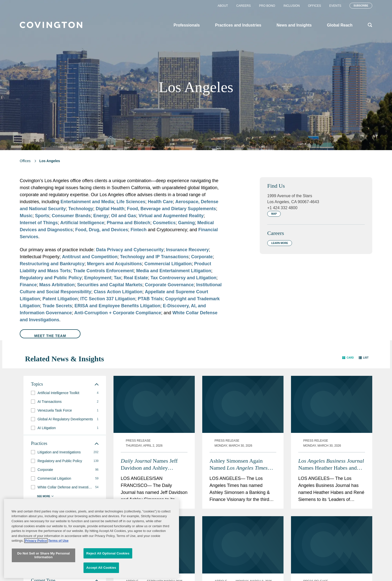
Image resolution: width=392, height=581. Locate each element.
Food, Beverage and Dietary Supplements (171, 209)
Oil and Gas (123, 216)
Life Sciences (131, 202)
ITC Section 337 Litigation (108, 299)
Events (335, 6)
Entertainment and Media (87, 202)
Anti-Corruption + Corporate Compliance (118, 313)
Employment (98, 278)
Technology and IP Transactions (154, 257)
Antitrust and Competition (90, 257)
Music (26, 216)
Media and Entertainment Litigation (174, 271)
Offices (314, 6)
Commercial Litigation (168, 264)
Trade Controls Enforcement (103, 271)
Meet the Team (50, 336)
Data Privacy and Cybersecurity (130, 250)
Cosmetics (164, 223)
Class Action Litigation (118, 292)
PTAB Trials (150, 299)
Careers (243, 6)
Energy (101, 216)
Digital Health (110, 209)
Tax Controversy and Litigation (183, 278)
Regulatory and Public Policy (51, 278)
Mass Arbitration (57, 285)
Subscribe (361, 6)
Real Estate (136, 278)
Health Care (160, 202)
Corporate (202, 257)
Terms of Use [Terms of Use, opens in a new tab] (58, 574)
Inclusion (292, 6)
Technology (81, 209)
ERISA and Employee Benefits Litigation (117, 306)
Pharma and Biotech (128, 223)
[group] (65, 393)
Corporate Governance (169, 285)
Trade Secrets (57, 306)
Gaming (186, 223)
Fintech (138, 230)
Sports (42, 216)
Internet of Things (39, 223)
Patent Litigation (60, 299)
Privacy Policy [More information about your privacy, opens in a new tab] (36, 574)
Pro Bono (267, 6)
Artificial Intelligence (82, 223)
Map (274, 214)
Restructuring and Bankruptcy (52, 264)
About (223, 6)
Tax (117, 278)
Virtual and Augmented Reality (171, 216)
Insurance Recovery (187, 250)
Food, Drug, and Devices (102, 230)
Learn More (280, 243)
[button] (348, 358)
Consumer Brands (71, 216)
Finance (28, 285)
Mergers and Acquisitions (114, 264)
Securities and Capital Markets (110, 285)
